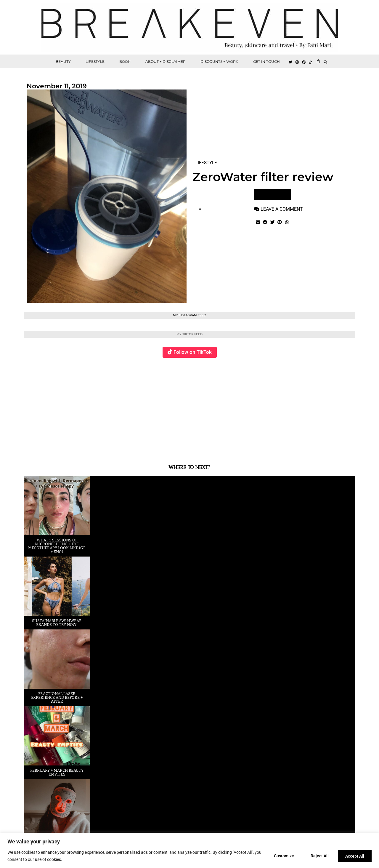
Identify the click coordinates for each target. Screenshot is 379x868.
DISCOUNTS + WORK (219, 61)
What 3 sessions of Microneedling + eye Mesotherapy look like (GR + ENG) (57, 546)
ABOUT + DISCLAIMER (166, 61)
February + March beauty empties (57, 772)
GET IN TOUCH (266, 61)
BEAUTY (63, 61)
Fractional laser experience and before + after (57, 697)
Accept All (354, 856)
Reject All (317, 856)
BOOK (125, 61)
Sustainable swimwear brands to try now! (57, 623)
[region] (189, 850)
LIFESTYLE (95, 61)
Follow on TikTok (193, 352)
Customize (280, 856)
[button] (326, 62)
